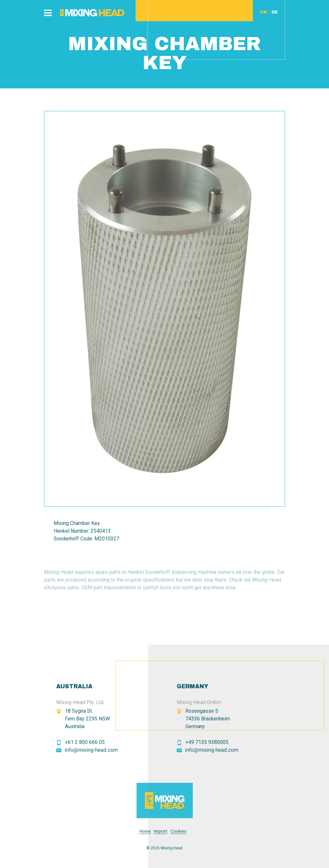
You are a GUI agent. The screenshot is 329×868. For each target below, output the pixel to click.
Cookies (178, 831)
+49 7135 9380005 (207, 742)
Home (145, 831)
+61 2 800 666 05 (85, 742)
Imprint (161, 831)
